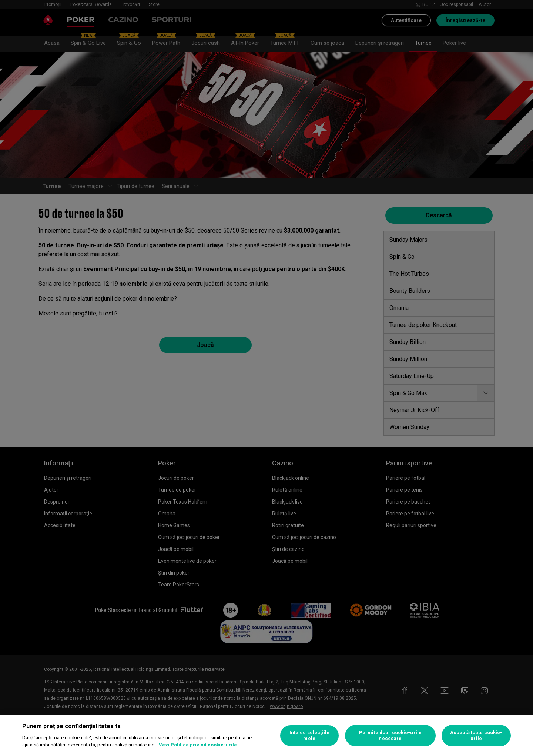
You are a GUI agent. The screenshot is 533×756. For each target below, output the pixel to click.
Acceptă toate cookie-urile (476, 735)
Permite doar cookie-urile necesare (390, 735)
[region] (266, 736)
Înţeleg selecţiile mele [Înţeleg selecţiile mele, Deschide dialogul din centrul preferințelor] (309, 735)
